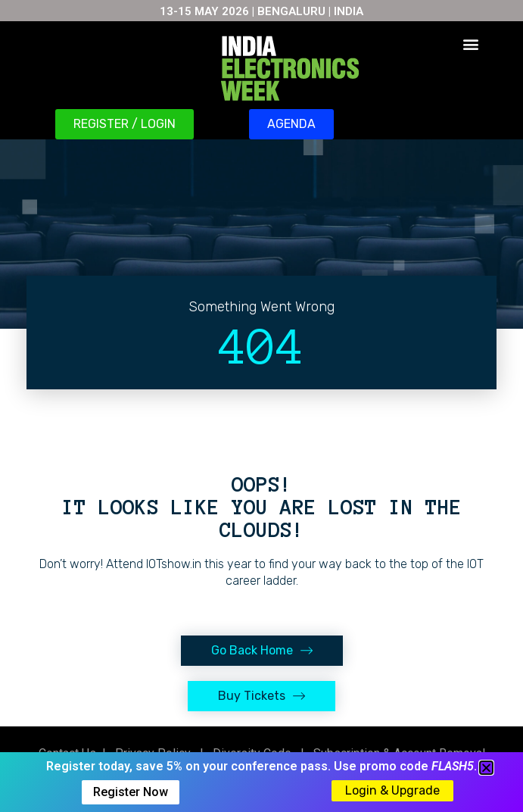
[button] (470, 44)
